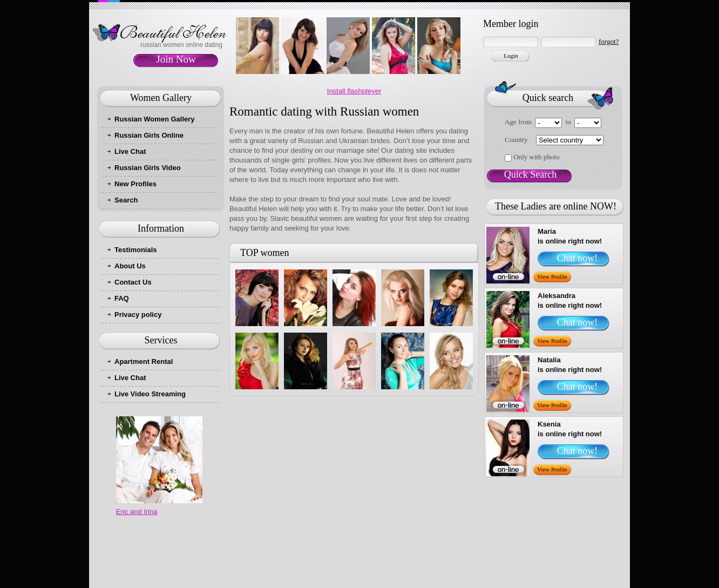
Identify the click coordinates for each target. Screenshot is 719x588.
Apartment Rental (144, 361)
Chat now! (578, 258)
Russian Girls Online (149, 135)
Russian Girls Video (148, 168)
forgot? (609, 41)
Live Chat (130, 151)
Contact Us (133, 282)
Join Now (176, 59)
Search (126, 200)
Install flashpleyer (354, 91)
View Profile (552, 276)
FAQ (122, 298)
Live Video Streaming (150, 394)
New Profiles (135, 184)
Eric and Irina (137, 512)
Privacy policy (138, 315)
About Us (130, 266)
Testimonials (136, 250)
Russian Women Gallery (155, 119)
